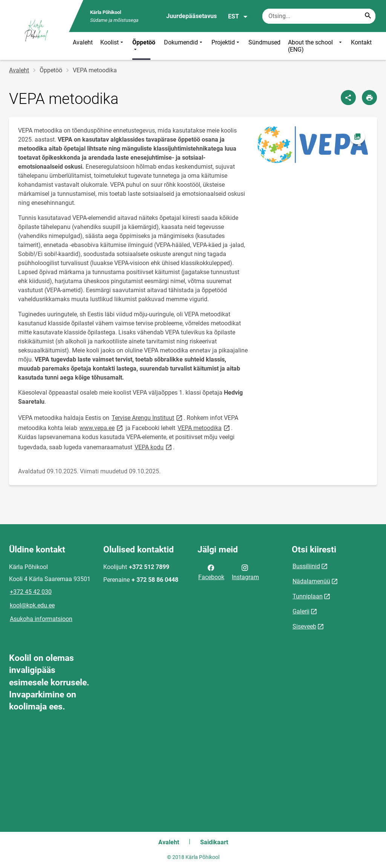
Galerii (301, 611)
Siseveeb (304, 626)
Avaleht (83, 42)
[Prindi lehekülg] (369, 98)
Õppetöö (144, 46)
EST (238, 17)
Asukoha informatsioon (41, 619)
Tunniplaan (308, 596)
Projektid (226, 46)
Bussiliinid (306, 566)
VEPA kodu (154, 447)
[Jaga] (348, 98)
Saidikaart (214, 842)
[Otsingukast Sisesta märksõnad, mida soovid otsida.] (319, 16)
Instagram (245, 572)
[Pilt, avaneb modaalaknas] (313, 145)
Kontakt (361, 42)
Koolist (113, 46)
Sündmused (264, 42)
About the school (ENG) (316, 46)
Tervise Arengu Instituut (148, 417)
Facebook (211, 572)
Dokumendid (184, 46)
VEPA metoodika (204, 428)
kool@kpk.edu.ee (32, 605)
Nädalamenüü (311, 581)
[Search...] (368, 16)
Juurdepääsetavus (191, 16)
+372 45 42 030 (31, 592)
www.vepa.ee (102, 428)
